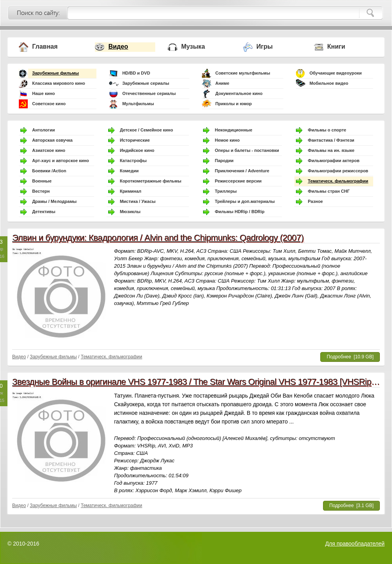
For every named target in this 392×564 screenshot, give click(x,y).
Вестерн (41, 191)
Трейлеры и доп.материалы (245, 201)
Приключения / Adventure (242, 171)
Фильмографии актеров (334, 161)
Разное (315, 201)
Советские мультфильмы (243, 73)
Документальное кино (239, 93)
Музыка (193, 47)
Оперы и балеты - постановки (247, 150)
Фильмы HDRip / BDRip (240, 212)
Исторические (135, 140)
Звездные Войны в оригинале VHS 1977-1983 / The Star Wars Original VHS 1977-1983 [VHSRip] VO (200, 382)
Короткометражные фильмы (151, 181)
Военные (42, 181)
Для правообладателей (355, 544)
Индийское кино (137, 150)
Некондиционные (234, 130)
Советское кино (49, 104)
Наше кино (44, 93)
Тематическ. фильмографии (338, 181)
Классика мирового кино (59, 83)
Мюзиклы (130, 212)
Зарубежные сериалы (146, 83)
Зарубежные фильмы (55, 73)
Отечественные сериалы (149, 93)
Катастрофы (133, 161)
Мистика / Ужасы (138, 201)
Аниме (222, 83)
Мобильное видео (329, 83)
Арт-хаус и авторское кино (61, 161)
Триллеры (226, 191)
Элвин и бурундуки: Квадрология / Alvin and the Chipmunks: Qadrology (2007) (158, 238)
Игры (265, 47)
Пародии (224, 161)
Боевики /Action (49, 171)
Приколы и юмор (233, 104)
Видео (118, 47)
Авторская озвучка (52, 140)
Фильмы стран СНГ (329, 191)
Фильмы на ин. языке (331, 150)
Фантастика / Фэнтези (331, 140)
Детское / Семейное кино (147, 130)
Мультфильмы (138, 104)
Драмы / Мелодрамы (54, 201)
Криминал (131, 191)
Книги (336, 47)
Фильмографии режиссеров (338, 171)
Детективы (44, 212)
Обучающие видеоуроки (335, 73)
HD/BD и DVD (136, 73)
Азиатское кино (49, 150)
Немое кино (227, 140)
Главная (45, 47)
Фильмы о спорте (327, 130)
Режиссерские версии (238, 181)
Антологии (44, 130)
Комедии (129, 171)
